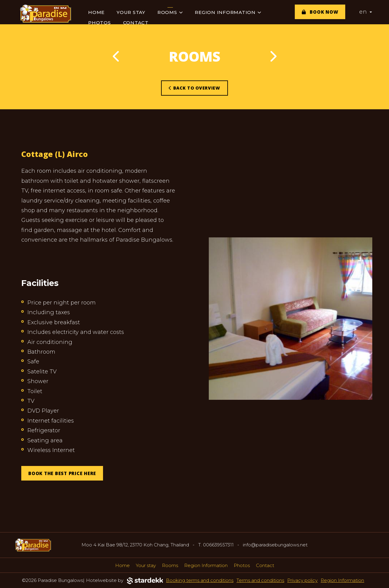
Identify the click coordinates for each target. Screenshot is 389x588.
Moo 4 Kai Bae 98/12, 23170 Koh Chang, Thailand (135, 545)
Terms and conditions (260, 580)
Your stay (131, 12)
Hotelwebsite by (125, 581)
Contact (136, 23)
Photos (100, 23)
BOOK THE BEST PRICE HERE (62, 473)
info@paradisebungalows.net (275, 545)
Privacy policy (302, 580)
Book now (320, 12)
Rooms (170, 12)
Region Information (228, 12)
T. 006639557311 (216, 545)
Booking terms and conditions (200, 580)
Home (96, 12)
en (366, 12)
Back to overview (194, 88)
